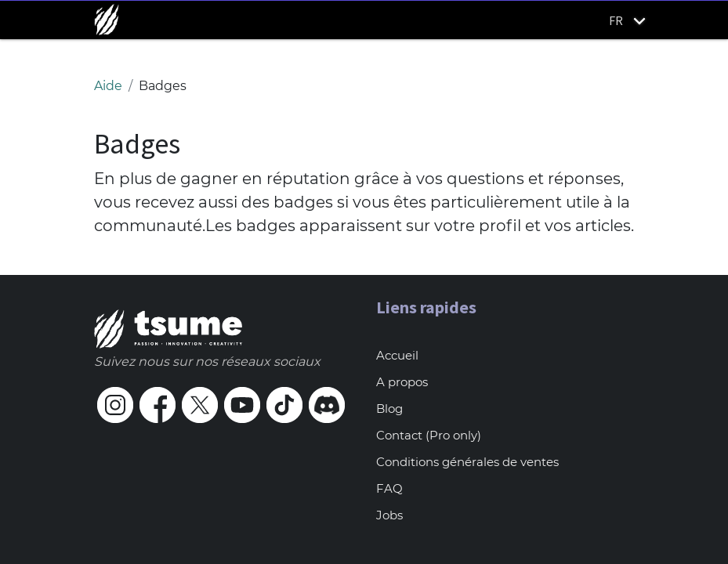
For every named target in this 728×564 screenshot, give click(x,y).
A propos (402, 382)
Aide (108, 86)
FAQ (389, 488)
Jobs (389, 515)
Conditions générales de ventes (467, 462)
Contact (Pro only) (429, 435)
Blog (389, 409)
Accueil (397, 355)
